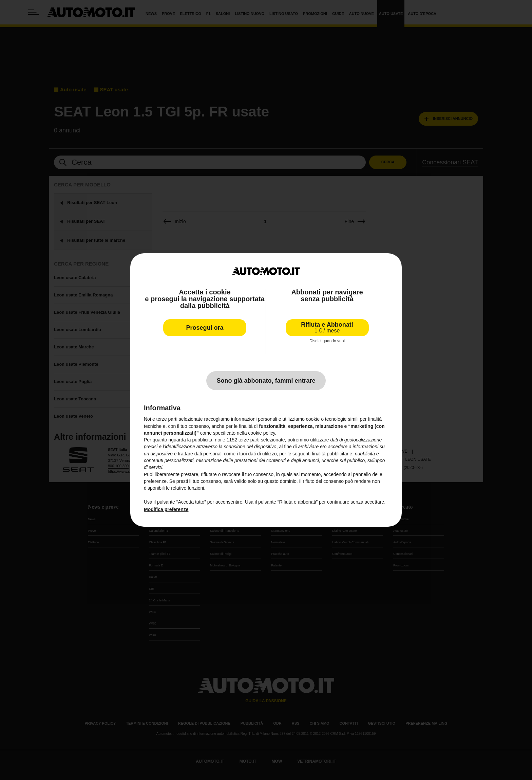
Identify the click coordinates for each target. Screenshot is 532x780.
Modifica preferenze (166, 509)
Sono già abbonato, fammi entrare (266, 381)
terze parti (249, 440)
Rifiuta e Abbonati (327, 328)
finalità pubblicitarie (332, 454)
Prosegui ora (205, 328)
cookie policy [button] (261, 433)
